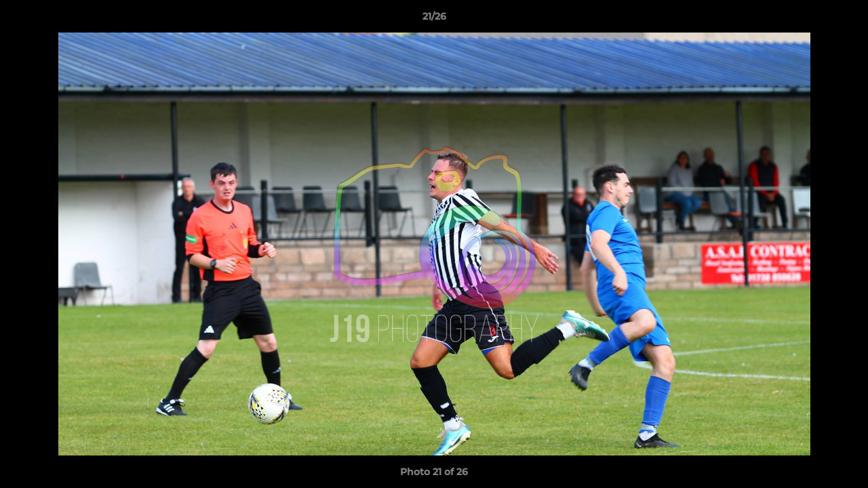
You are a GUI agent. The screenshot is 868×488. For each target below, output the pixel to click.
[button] (844, 20)
